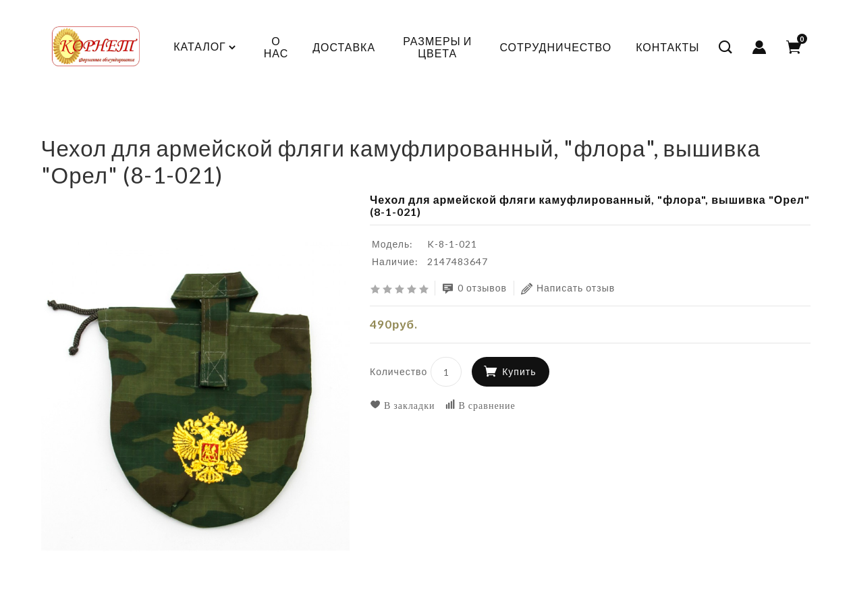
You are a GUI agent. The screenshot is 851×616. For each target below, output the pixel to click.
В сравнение (480, 405)
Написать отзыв (568, 288)
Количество (399, 371)
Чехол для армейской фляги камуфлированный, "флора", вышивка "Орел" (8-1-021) (598, 124)
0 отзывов (474, 288)
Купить (519, 371)
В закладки (403, 405)
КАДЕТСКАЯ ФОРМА (113, 124)
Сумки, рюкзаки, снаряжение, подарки (278, 124)
